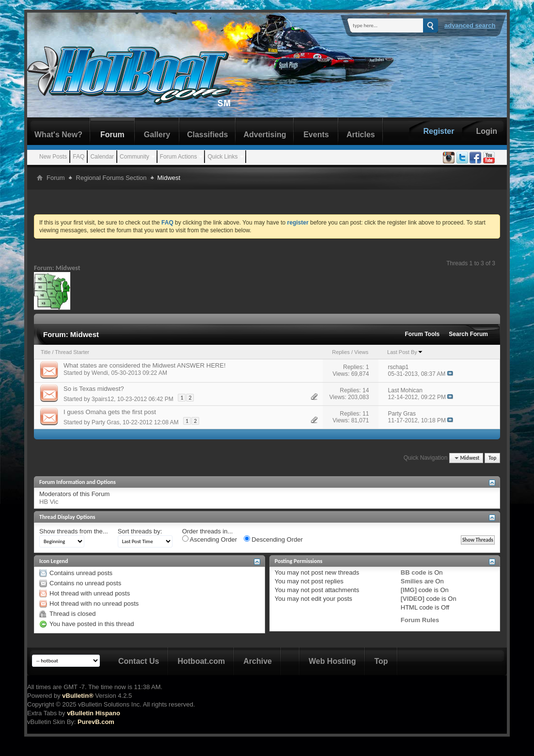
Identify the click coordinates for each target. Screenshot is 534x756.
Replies (341, 352)
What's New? (58, 135)
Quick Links (222, 157)
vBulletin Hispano (94, 713)
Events (316, 135)
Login (487, 131)
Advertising (265, 135)
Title (46, 352)
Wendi (100, 373)
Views (361, 352)
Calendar (102, 157)
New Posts (53, 157)
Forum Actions (179, 157)
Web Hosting (332, 661)
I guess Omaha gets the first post (110, 412)
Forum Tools (423, 334)
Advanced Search (470, 25)
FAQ (79, 157)
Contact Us (139, 661)
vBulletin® (78, 696)
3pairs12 (103, 399)
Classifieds (207, 135)
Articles (361, 135)
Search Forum (468, 334)
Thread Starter (72, 352)
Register (439, 131)
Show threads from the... (74, 531)
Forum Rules (420, 620)
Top (492, 458)
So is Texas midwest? (94, 389)
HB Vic (49, 502)
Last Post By (405, 352)
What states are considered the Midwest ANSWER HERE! (145, 365)
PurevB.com (96, 722)
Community (134, 157)
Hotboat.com (201, 661)
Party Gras (105, 422)
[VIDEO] (413, 599)
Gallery (157, 135)
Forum (112, 135)
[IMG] (409, 590)
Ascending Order (210, 539)
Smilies (412, 581)
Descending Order (273, 539)
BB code (414, 572)
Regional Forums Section (111, 178)
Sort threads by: (140, 531)
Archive (258, 661)
